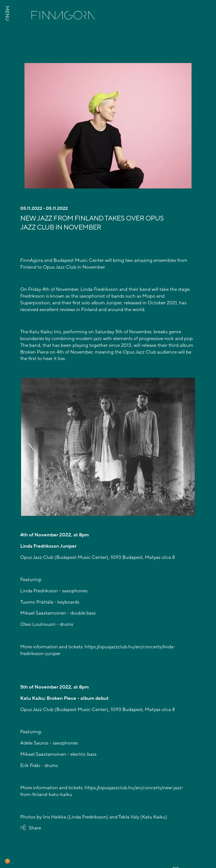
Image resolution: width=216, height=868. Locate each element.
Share (35, 828)
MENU (7, 13)
